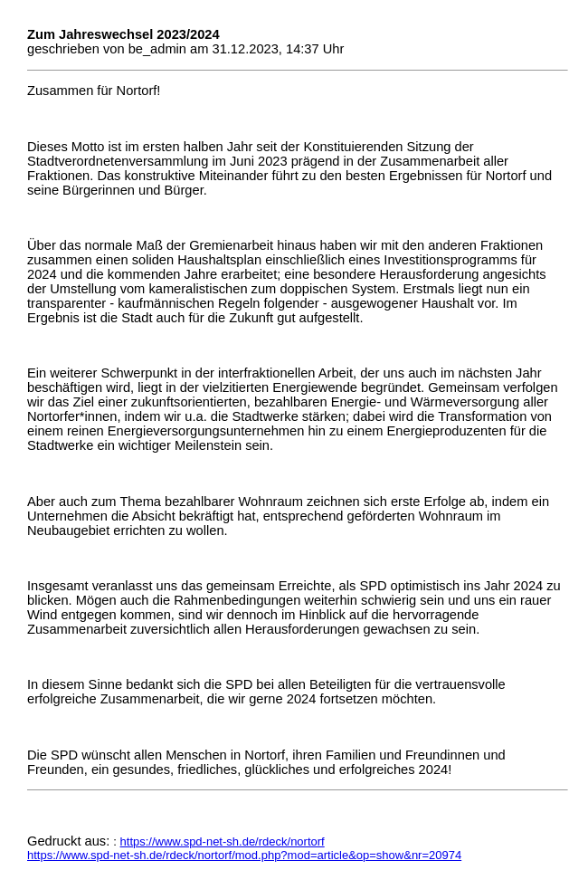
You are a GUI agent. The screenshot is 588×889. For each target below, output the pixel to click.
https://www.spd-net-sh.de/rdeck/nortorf (223, 841)
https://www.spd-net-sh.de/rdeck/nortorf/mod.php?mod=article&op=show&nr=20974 (244, 855)
